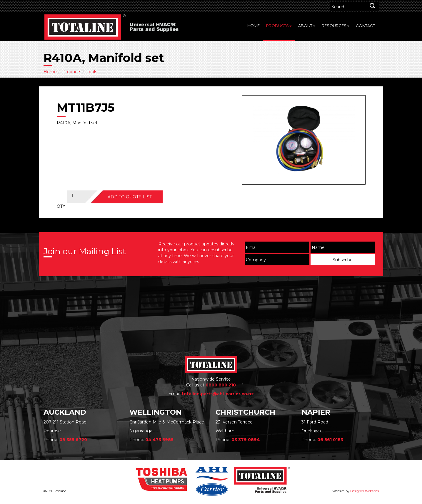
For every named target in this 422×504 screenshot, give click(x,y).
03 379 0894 (246, 440)
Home (253, 26)
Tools (92, 72)
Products (279, 26)
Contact (365, 26)
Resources (336, 26)
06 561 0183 (330, 440)
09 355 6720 (73, 440)
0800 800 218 (221, 385)
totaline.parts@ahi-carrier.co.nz (218, 394)
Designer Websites (365, 491)
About (307, 26)
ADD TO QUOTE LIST (130, 197)
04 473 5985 (159, 440)
